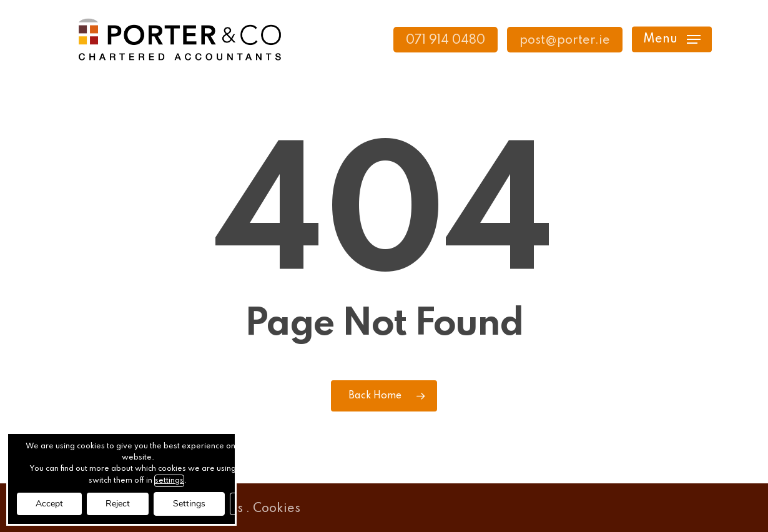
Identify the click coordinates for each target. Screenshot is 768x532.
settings (169, 481)
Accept (49, 504)
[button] (672, 40)
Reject (118, 504)
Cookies (277, 509)
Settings (189, 504)
